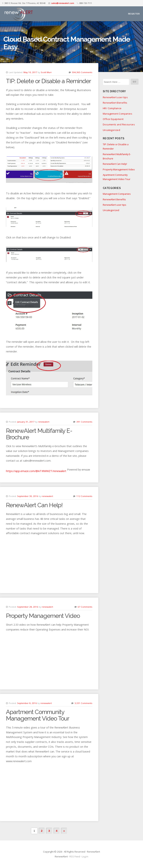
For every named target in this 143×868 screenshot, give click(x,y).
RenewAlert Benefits (115, 103)
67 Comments (85, 607)
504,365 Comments (82, 72)
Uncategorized (111, 130)
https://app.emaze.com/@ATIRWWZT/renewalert (36, 471)
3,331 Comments (83, 703)
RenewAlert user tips (115, 97)
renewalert (44, 422)
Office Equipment (113, 119)
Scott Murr (46, 72)
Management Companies (117, 114)
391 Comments (84, 422)
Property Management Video (43, 616)
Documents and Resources (119, 124)
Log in (85, 856)
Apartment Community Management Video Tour (38, 715)
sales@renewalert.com (63, 3)
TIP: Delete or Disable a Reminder (49, 81)
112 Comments (84, 496)
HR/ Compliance (112, 108)
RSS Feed (75, 856)
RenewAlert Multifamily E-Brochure (39, 434)
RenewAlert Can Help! (34, 505)
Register (134, 14)
